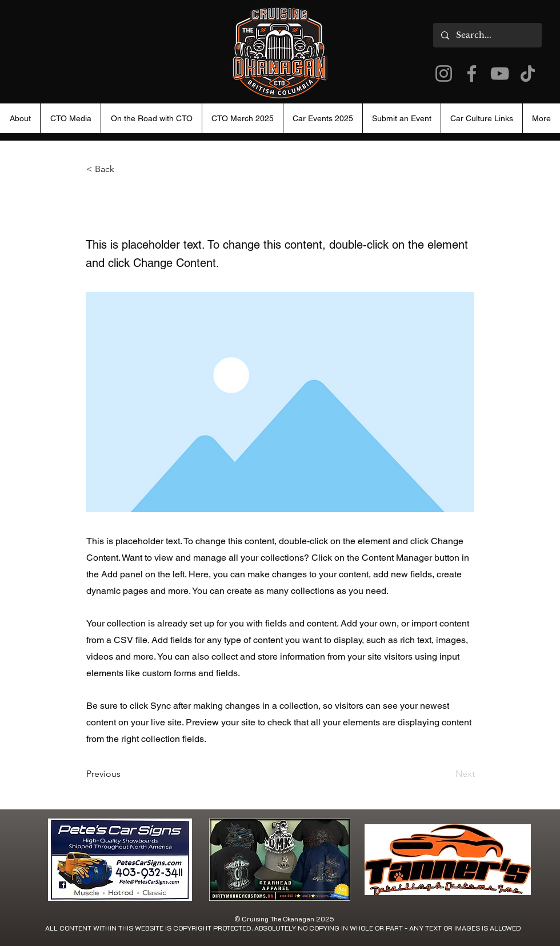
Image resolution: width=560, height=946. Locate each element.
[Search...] (487, 35)
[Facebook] (472, 73)
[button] (323, 118)
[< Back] (124, 169)
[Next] (446, 774)
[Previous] (124, 774)
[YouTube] (500, 73)
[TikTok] (528, 73)
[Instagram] (444, 73)
